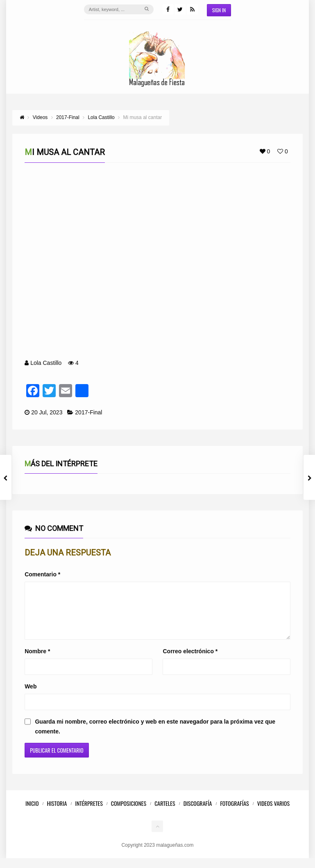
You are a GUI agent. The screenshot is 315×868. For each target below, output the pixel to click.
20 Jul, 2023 (47, 412)
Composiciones (129, 813)
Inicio (32, 813)
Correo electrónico (190, 661)
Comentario (42, 574)
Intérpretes (89, 813)
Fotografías (234, 813)
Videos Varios (273, 813)
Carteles (165, 813)
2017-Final (88, 412)
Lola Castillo (46, 363)
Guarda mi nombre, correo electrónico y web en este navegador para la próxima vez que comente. (155, 736)
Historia (57, 813)
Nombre (37, 661)
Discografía (198, 813)
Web (31, 696)
